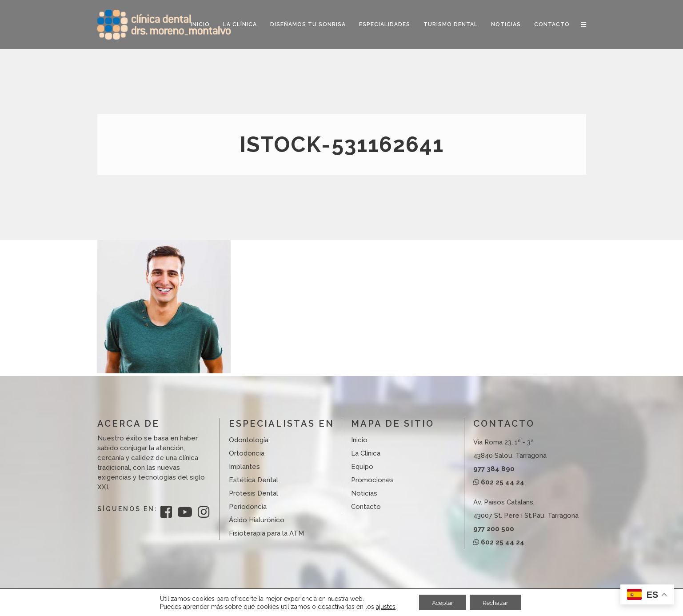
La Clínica (366, 453)
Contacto (366, 507)
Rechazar (496, 602)
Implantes (244, 467)
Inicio (359, 440)
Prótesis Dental (254, 493)
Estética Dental (254, 480)
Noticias (364, 493)
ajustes (384, 606)
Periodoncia (248, 507)
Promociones (372, 480)
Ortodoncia (247, 453)
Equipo (362, 467)
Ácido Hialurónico (257, 520)
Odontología (249, 440)
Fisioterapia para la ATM (266, 533)
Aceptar (442, 602)
